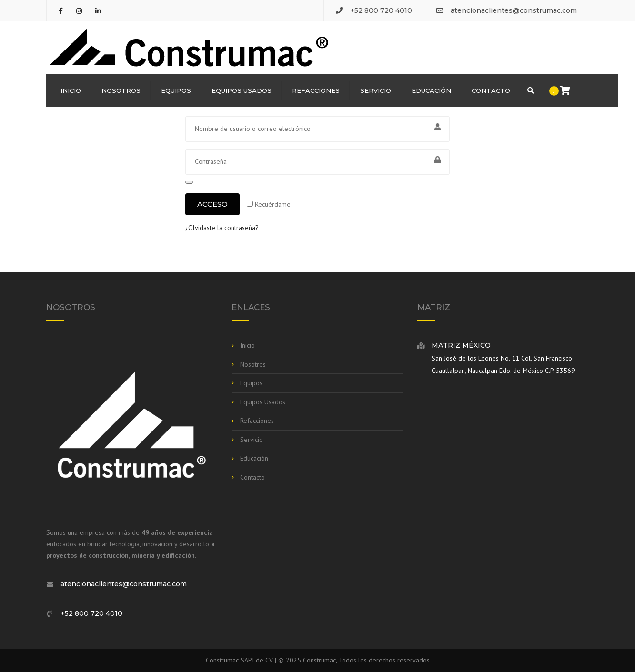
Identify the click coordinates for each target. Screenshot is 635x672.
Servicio (376, 90)
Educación (431, 90)
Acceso (212, 204)
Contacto (491, 90)
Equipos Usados (242, 90)
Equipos (176, 90)
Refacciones (316, 90)
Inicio (71, 90)
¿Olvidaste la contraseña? (222, 228)
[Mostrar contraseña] (189, 182)
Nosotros (121, 90)
